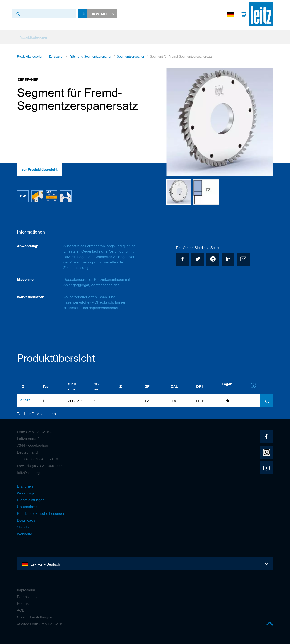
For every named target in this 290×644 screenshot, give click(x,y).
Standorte (25, 527)
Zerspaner (56, 56)
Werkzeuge (26, 493)
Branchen (25, 486)
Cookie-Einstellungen (35, 617)
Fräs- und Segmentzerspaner (90, 56)
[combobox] (44, 14)
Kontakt (23, 603)
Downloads (26, 520)
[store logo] (261, 14)
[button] (264, 122)
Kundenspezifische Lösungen (41, 513)
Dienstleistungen (31, 500)
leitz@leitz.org (28, 473)
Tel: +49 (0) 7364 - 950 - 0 (37, 459)
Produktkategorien (30, 56)
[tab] (267, 401)
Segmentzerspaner (131, 56)
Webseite (25, 534)
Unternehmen (28, 507)
